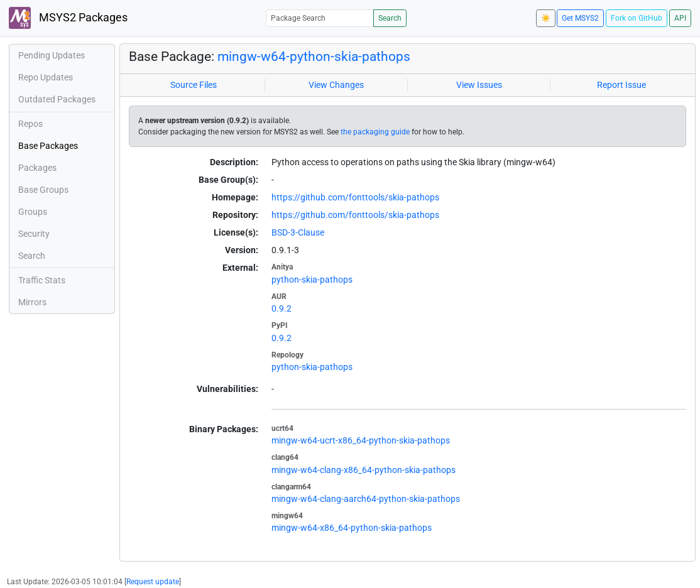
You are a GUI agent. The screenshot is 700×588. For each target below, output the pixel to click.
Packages (37, 168)
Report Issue (621, 85)
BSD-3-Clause (298, 232)
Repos (30, 124)
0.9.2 (282, 308)
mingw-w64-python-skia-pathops (314, 56)
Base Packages (48, 146)
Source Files (194, 85)
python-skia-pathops (312, 280)
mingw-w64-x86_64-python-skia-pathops (352, 528)
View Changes (336, 85)
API (680, 18)
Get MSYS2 (580, 18)
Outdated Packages (57, 99)
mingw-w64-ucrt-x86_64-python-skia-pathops (361, 440)
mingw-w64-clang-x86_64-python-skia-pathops (364, 470)
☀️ (546, 18)
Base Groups (43, 190)
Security (34, 234)
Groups (33, 212)
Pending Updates (52, 55)
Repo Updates (46, 77)
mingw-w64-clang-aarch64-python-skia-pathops (366, 499)
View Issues (479, 85)
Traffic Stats (42, 280)
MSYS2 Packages (68, 18)
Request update (153, 582)
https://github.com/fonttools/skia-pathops (355, 197)
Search (390, 18)
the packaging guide (375, 132)
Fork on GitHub (637, 18)
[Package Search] (320, 18)
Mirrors (32, 302)
